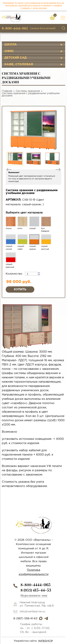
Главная (7, 91)
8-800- (36, 585)
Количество (14, 274)
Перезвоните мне (34, 595)
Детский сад (15, 58)
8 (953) (36, 590)
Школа (11, 45)
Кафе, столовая (19, 64)
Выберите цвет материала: (24, 213)
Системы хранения (28, 91)
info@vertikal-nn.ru (32, 612)
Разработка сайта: (33, 641)
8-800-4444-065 (15, 28)
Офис (9, 51)
